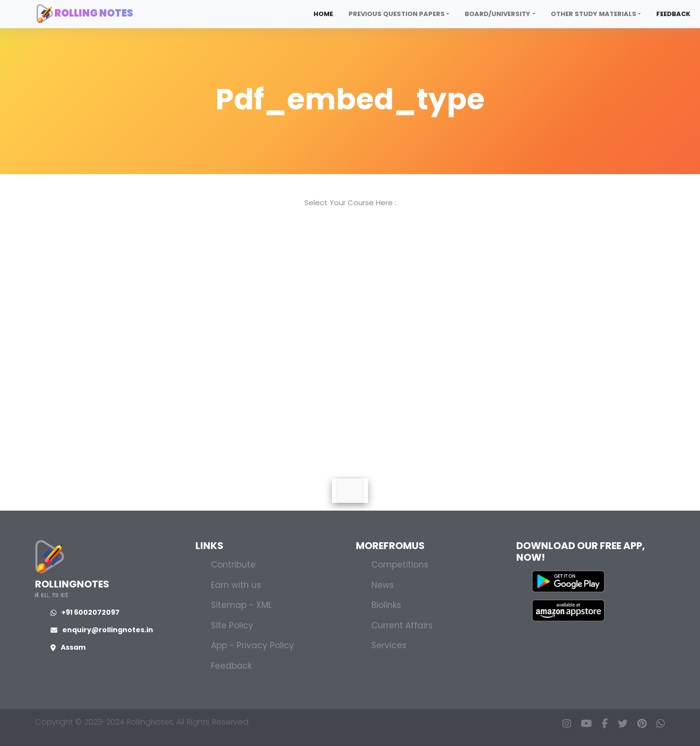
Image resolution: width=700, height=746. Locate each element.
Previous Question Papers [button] (397, 14)
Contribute (233, 565)
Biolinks (386, 605)
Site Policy (232, 625)
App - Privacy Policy (253, 645)
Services (389, 645)
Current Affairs (402, 625)
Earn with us (236, 585)
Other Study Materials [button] (594, 14)
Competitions (400, 565)
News (383, 585)
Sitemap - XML (241, 605)
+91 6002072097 (85, 612)
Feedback (673, 14)
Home (323, 14)
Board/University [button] (498, 14)
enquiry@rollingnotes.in (102, 630)
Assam (68, 647)
